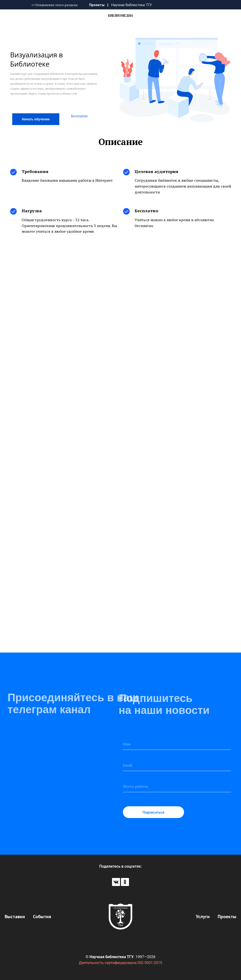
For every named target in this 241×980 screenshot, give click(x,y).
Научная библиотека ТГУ (131, 5)
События (42, 917)
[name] (177, 744)
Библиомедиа (120, 16)
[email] (177, 765)
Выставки (15, 917)
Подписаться (154, 812)
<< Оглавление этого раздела (54, 5)
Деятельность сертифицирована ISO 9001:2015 (120, 963)
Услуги (203, 917)
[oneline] (177, 786)
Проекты (97, 5)
